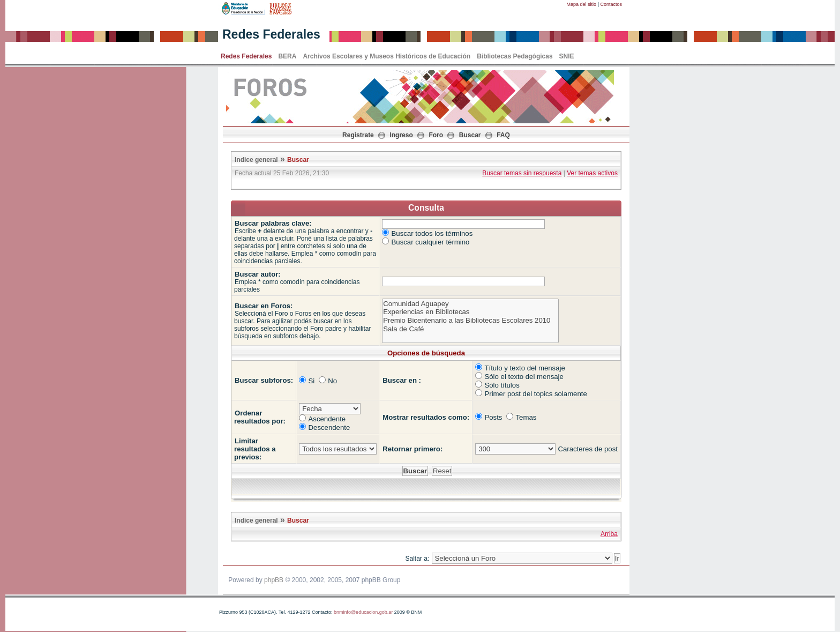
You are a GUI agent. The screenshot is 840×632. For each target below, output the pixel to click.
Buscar (470, 135)
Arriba (609, 534)
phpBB (274, 580)
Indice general (256, 160)
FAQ (503, 135)
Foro (436, 135)
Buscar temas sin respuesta (522, 173)
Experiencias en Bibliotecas (470, 312)
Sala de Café (470, 329)
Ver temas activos (592, 173)
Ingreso (401, 135)
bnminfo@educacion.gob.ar (363, 612)
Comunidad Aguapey (470, 304)
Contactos (611, 4)
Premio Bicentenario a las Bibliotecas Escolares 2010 (470, 321)
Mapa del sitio (582, 4)
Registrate (358, 135)
